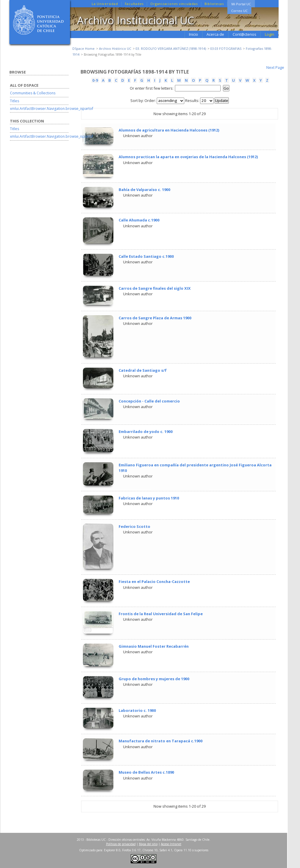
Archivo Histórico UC (115, 48)
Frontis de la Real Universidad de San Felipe (161, 614)
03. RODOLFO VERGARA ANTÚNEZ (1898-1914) (171, 48)
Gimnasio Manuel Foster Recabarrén (154, 646)
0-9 (95, 80)
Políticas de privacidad (121, 844)
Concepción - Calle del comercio (149, 401)
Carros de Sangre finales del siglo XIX (155, 288)
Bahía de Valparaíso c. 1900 (144, 190)
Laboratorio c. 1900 (137, 710)
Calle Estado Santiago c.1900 (146, 256)
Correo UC (239, 11)
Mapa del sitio (148, 844)
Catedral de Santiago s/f (143, 370)
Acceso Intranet (171, 844)
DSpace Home (83, 48)
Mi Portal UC (241, 4)
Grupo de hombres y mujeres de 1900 (154, 679)
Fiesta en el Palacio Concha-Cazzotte (154, 581)
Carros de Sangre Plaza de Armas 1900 (155, 318)
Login (270, 34)
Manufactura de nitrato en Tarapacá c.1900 (161, 741)
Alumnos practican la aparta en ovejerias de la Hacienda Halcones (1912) (188, 157)
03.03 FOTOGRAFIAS (226, 48)
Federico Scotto (134, 526)
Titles (15, 101)
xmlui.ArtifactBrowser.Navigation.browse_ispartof (52, 109)
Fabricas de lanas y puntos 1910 (149, 498)
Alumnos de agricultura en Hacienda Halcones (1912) (169, 130)
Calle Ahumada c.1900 (139, 220)
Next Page (275, 67)
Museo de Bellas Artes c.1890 (146, 772)
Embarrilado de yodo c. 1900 (146, 432)
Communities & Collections (33, 93)
